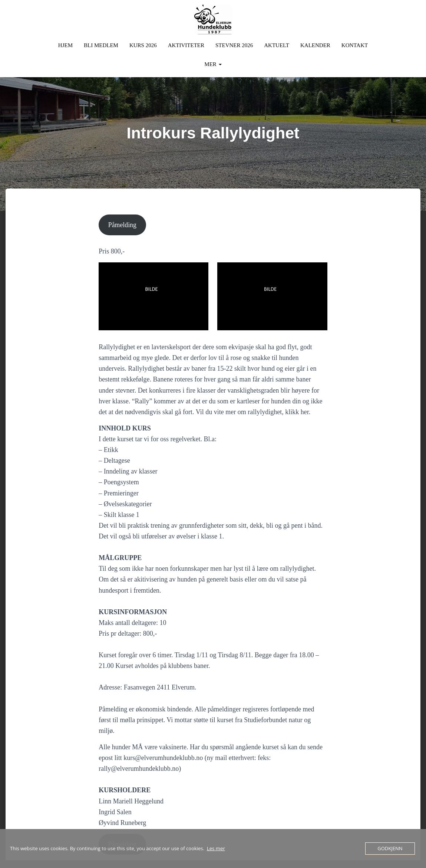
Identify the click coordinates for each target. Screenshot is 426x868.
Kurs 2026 (143, 45)
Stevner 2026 (234, 45)
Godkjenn (390, 848)
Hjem (65, 45)
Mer (213, 63)
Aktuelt (277, 45)
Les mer (216, 849)
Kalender (315, 45)
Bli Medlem (101, 45)
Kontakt (355, 45)
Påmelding (123, 224)
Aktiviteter (186, 45)
